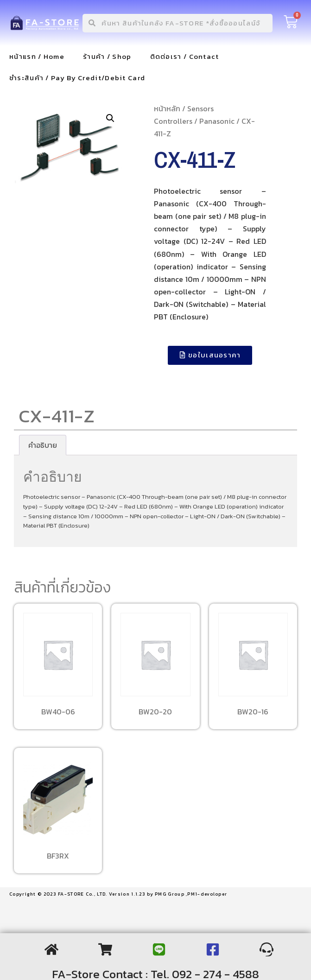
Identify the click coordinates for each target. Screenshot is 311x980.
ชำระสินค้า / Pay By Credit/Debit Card (77, 78)
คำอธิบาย (43, 445)
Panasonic (217, 121)
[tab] (43, 445)
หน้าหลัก (167, 108)
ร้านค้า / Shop (107, 56)
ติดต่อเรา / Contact (185, 56)
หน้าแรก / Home (37, 56)
